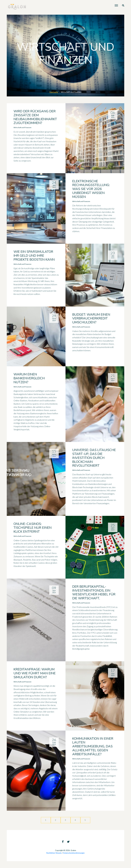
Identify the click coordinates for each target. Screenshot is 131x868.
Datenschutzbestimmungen (74, 853)
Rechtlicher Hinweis (54, 853)
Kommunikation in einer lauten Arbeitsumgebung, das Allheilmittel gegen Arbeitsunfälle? (93, 746)
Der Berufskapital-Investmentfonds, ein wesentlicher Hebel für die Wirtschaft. (94, 592)
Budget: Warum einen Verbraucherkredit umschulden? (91, 318)
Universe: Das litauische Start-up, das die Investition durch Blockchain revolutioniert (94, 458)
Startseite (54, 92)
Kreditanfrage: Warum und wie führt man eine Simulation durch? (35, 673)
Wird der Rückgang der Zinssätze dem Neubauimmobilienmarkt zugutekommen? (35, 117)
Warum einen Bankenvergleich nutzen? (29, 378)
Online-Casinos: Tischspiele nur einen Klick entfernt (33, 528)
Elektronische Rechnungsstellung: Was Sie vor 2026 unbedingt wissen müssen (91, 189)
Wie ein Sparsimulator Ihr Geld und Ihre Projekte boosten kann (34, 256)
